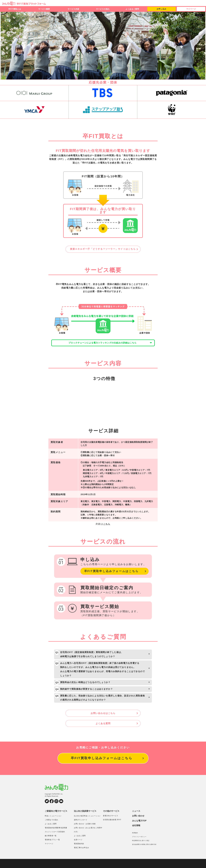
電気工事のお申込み (81, 857)
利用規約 (135, 842)
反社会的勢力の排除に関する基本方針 (144, 853)
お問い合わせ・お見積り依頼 (85, 833)
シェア (201, 18)
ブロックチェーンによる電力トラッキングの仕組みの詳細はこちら (103, 345)
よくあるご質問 (132, 9)
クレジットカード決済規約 (55, 841)
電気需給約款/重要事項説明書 (56, 837)
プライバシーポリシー (139, 846)
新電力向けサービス (111, 825)
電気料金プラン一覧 (52, 849)
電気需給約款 (79, 853)
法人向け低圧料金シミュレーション (87, 825)
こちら (107, 528)
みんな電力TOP (139, 830)
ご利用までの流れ (51, 829)
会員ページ (78, 849)
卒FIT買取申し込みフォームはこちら (114, 575)
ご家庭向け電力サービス (56, 820)
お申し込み (161, 9)
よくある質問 (103, 732)
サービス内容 (73, 9)
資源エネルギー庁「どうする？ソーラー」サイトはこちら (103, 249)
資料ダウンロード (81, 829)
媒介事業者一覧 (51, 845)
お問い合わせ (138, 825)
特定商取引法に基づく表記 (141, 850)
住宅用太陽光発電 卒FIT (112, 829)
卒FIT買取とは (15, 9)
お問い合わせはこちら (103, 722)
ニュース (136, 820)
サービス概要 (44, 9)
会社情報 (136, 835)
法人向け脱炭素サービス (85, 820)
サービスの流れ (103, 9)
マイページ (191, 9)
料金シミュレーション (53, 825)
